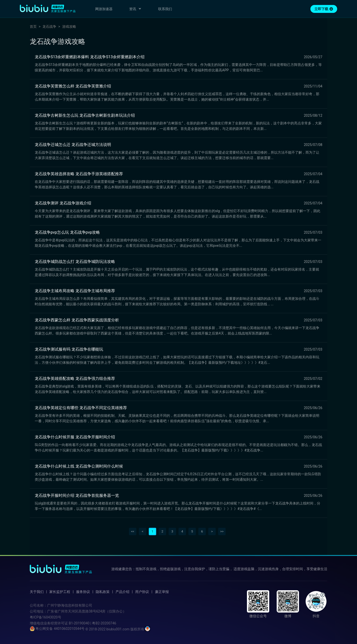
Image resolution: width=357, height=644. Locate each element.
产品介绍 (122, 592)
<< (133, 531)
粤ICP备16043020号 (45, 617)
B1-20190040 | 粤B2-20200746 (92, 623)
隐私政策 (103, 592)
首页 (33, 27)
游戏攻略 (69, 27)
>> (222, 531)
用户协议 (142, 592)
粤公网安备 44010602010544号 (57, 629)
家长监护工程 (60, 592)
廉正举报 (162, 592)
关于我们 (37, 592)
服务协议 (83, 592)
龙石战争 (49, 27)
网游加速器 (104, 9)
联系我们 (165, 9)
